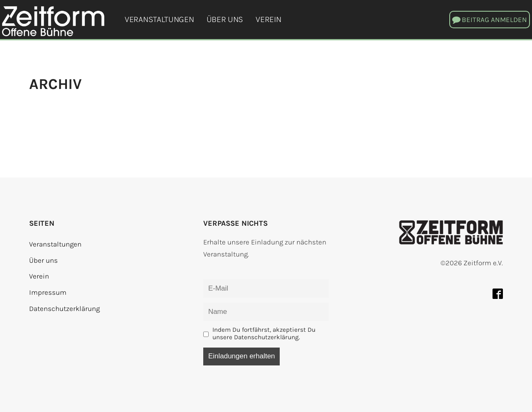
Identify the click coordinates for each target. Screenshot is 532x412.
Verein (268, 19)
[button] (490, 20)
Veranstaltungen (159, 19)
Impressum (48, 292)
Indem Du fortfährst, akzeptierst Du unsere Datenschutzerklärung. (264, 333)
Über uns (225, 19)
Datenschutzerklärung (64, 308)
